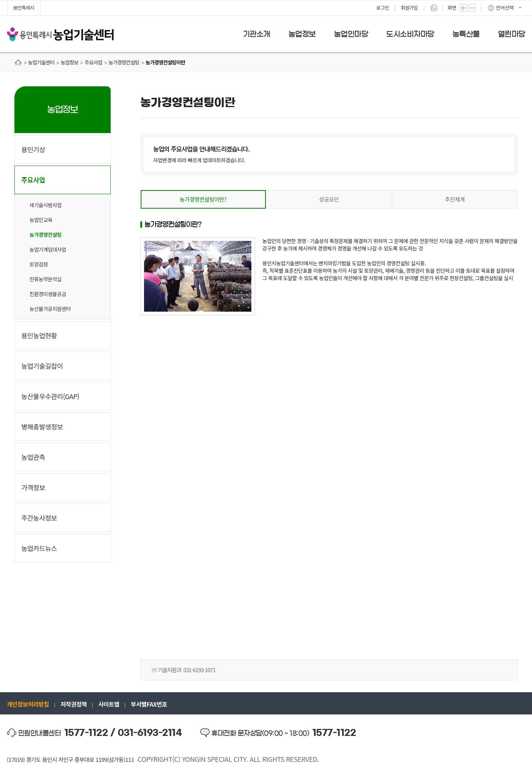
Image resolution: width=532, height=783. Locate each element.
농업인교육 (41, 220)
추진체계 (455, 199)
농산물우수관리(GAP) (51, 396)
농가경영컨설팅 (46, 235)
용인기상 (33, 149)
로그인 (382, 8)
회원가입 (409, 8)
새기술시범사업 (46, 205)
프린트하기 (434, 8)
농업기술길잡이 (42, 366)
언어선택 (505, 8)
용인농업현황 (39, 335)
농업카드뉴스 (39, 548)
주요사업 (33, 180)
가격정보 (33, 487)
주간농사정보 (39, 518)
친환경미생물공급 (48, 294)
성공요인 (329, 199)
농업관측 (33, 457)
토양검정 (39, 264)
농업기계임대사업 (48, 249)
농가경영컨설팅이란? (203, 199)
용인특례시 (24, 8)
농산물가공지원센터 (50, 309)
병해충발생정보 (42, 427)
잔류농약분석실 (46, 279)
